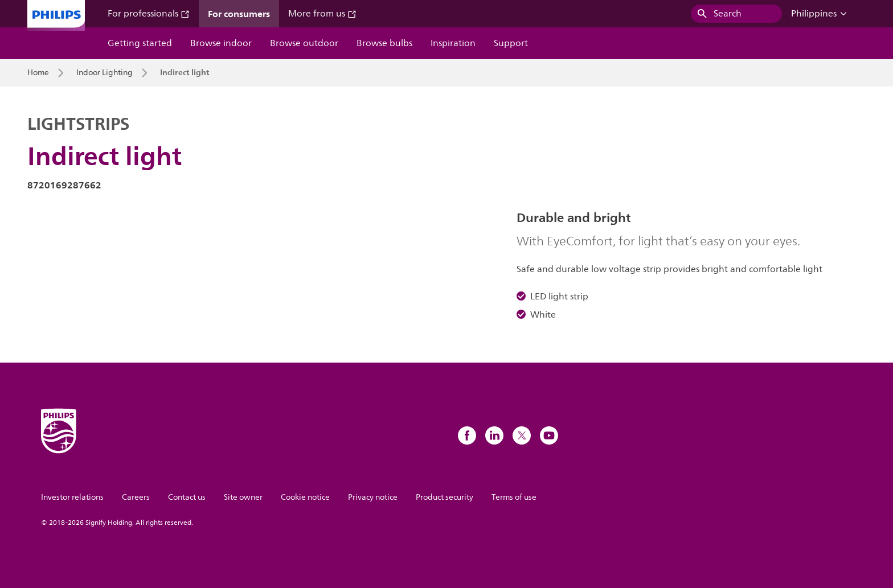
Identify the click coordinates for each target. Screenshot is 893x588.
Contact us (187, 497)
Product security (445, 497)
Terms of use (514, 497)
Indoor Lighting (105, 73)
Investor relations (72, 497)
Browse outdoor (304, 43)
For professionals (149, 14)
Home (38, 73)
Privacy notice (373, 497)
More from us (322, 14)
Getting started (140, 43)
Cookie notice (305, 497)
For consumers (239, 14)
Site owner (243, 497)
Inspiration (453, 43)
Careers (136, 497)
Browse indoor (221, 43)
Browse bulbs (384, 43)
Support (511, 43)
